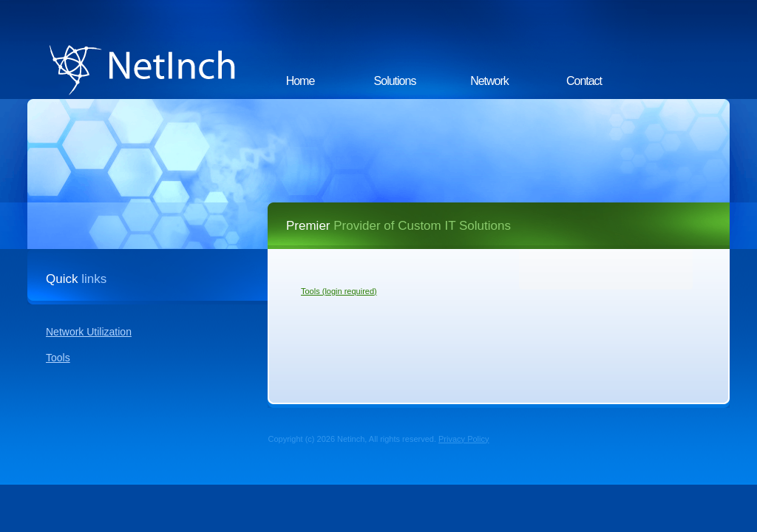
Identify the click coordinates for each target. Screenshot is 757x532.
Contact (584, 81)
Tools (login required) (339, 291)
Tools (58, 358)
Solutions (395, 81)
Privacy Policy (464, 439)
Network (489, 81)
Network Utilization (89, 332)
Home (301, 81)
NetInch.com (138, 50)
